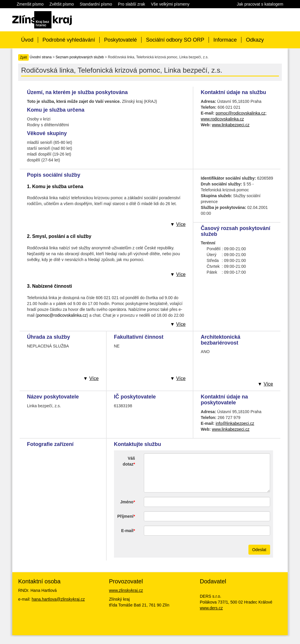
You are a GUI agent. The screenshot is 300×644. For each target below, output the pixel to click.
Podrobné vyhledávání (69, 40)
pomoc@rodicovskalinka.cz (62, 315)
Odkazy (255, 40)
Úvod (27, 40)
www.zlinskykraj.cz (126, 590)
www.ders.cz (211, 608)
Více (181, 224)
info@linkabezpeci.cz (235, 423)
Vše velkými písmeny (170, 4)
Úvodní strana (41, 57)
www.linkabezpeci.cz (231, 125)
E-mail (127, 531)
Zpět (23, 57)
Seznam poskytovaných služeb (80, 57)
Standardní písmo (96, 4)
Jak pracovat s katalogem (260, 4)
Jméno (127, 502)
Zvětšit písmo (62, 4)
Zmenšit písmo (30, 4)
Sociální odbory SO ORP (175, 40)
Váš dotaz (129, 461)
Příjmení (125, 516)
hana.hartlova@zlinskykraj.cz (58, 599)
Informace (225, 40)
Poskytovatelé (120, 40)
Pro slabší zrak (132, 4)
